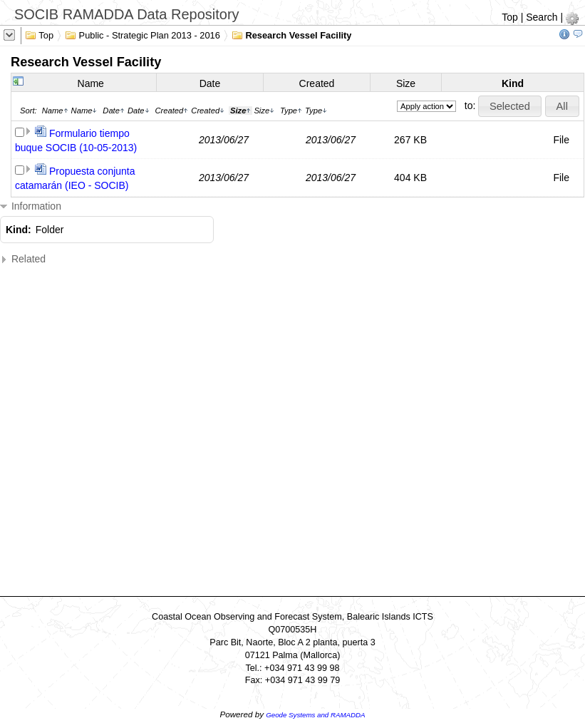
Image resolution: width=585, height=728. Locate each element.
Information (31, 206)
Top (510, 17)
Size (406, 83)
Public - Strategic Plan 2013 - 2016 (143, 34)
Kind (513, 83)
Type (291, 111)
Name (91, 83)
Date (210, 83)
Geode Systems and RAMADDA (315, 715)
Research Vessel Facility (292, 34)
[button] (509, 106)
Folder (50, 230)
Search (542, 17)
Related (23, 259)
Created (317, 83)
